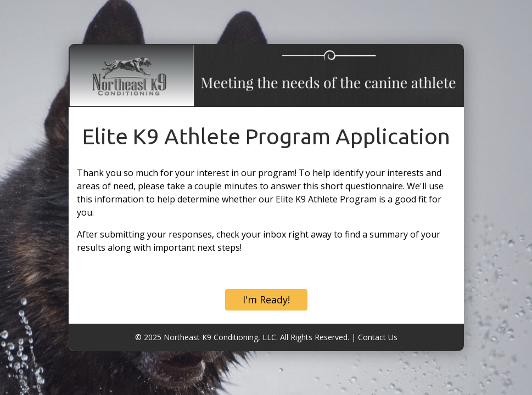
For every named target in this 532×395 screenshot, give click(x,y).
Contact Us (378, 337)
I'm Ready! (266, 300)
